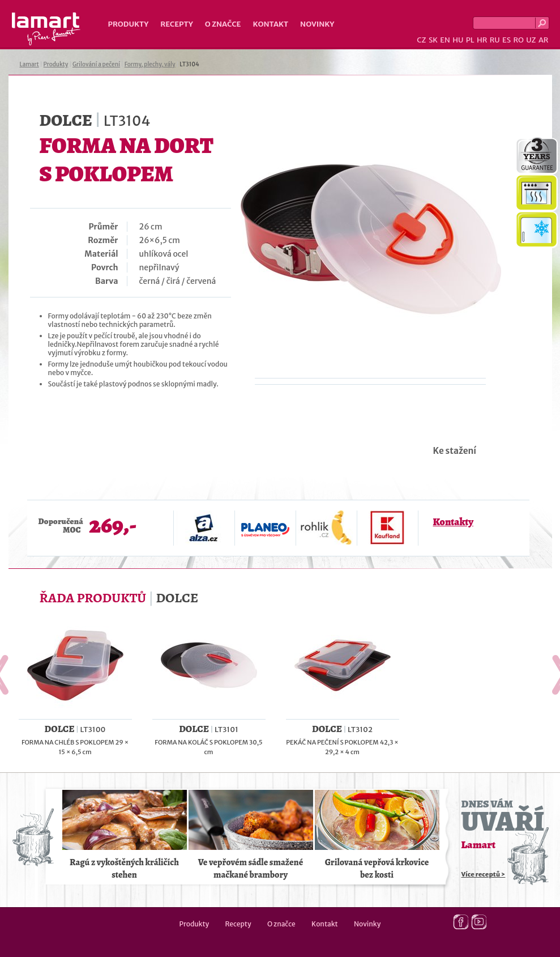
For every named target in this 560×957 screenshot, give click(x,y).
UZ (531, 40)
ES (506, 40)
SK (433, 40)
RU (495, 40)
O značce (223, 24)
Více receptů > (484, 874)
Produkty (129, 24)
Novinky (317, 24)
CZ (421, 40)
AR (544, 40)
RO (518, 40)
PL (470, 40)
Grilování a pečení (96, 64)
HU (458, 40)
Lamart (46, 29)
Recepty (176, 24)
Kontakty (453, 522)
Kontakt (270, 24)
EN (445, 40)
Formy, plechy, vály (150, 64)
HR (482, 40)
